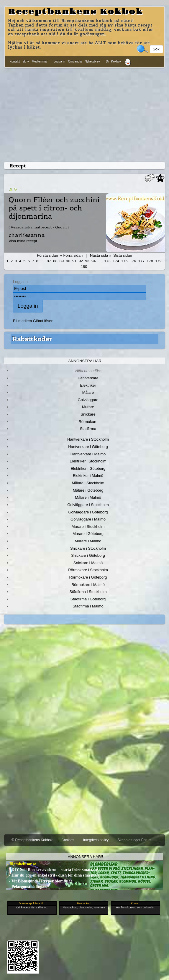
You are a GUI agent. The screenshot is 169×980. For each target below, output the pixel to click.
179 (158, 261)
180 (84, 267)
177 (142, 261)
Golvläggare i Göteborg (88, 512)
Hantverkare (88, 378)
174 (116, 261)
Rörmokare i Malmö (88, 585)
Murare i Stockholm (88, 527)
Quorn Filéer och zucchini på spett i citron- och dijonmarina (54, 208)
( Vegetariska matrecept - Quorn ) (39, 227)
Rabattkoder (32, 339)
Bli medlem (22, 321)
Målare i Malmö (88, 497)
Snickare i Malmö (88, 563)
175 (124, 261)
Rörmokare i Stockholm (88, 570)
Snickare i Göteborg (88, 555)
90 (68, 261)
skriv (26, 61)
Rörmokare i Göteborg (88, 577)
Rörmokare (88, 422)
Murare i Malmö (88, 541)
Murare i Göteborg (88, 534)
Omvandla (75, 61)
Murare (88, 407)
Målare (88, 392)
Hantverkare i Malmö (88, 454)
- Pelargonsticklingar (26, 887)
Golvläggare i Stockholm (88, 505)
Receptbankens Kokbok (75, 12)
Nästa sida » (101, 255)
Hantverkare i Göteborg (88, 447)
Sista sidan (123, 255)
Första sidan (47, 255)
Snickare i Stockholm (88, 548)
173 (107, 261)
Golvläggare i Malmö (88, 519)
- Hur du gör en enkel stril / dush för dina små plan (52, 875)
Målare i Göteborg (88, 490)
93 (87, 261)
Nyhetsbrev (92, 61)
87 (49, 261)
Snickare (88, 414)
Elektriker (88, 385)
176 (133, 261)
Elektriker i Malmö (88, 476)
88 (55, 261)
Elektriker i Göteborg (88, 468)
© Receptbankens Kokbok (32, 840)
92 (81, 261)
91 (74, 261)
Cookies (68, 840)
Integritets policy (96, 840)
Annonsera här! (86, 361)
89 (62, 261)
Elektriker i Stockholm (88, 461)
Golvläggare (88, 400)
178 (150, 261)
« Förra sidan (71, 255)
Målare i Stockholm (88, 483)
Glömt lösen (43, 321)
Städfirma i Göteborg (88, 599)
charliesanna (27, 235)
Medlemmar (40, 61)
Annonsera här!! (85, 857)
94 (93, 261)
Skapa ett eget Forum (134, 840)
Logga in (59, 61)
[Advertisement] (85, 114)
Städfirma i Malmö (88, 606)
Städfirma (88, 429)
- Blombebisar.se (21, 864)
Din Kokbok (114, 61)
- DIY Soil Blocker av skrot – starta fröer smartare (52, 870)
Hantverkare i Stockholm (88, 439)
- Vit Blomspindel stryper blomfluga (39, 881)
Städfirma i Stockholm (88, 592)
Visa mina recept (23, 241)
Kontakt (15, 61)
